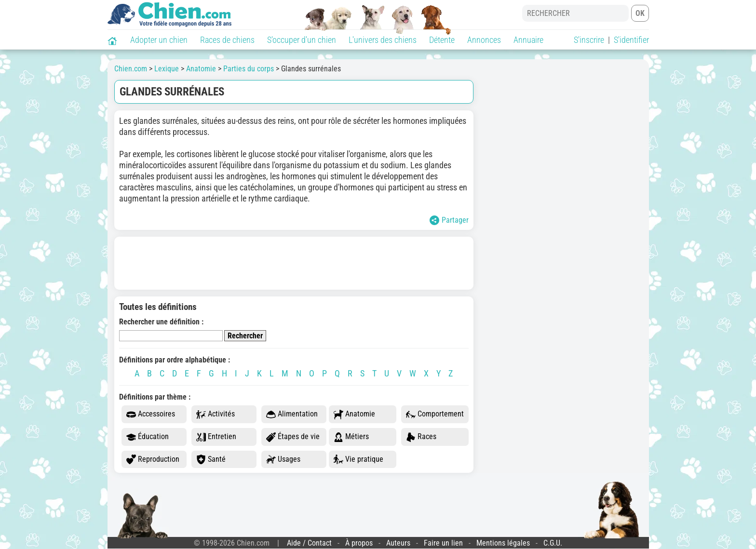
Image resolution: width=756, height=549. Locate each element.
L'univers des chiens (383, 40)
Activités (216, 414)
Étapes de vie (293, 437)
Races (421, 437)
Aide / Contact (309, 543)
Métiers (351, 437)
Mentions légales (503, 543)
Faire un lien (443, 543)
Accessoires (151, 414)
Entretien (216, 437)
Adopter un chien (159, 40)
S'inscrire (589, 40)
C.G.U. (553, 543)
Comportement (435, 414)
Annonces (484, 40)
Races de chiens (227, 40)
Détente (442, 40)
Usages (283, 460)
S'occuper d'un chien (302, 40)
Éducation (148, 437)
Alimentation (292, 414)
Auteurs (398, 543)
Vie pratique (358, 460)
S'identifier (631, 40)
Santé (211, 460)
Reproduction (153, 460)
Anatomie (354, 414)
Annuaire (528, 40)
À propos (359, 543)
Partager (449, 220)
